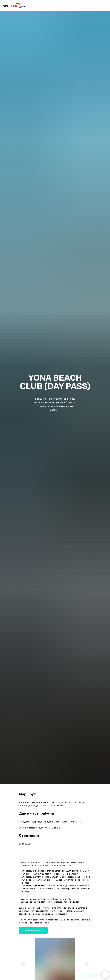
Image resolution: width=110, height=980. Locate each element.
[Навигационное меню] (106, 5)
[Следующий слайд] (87, 964)
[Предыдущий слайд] (23, 964)
